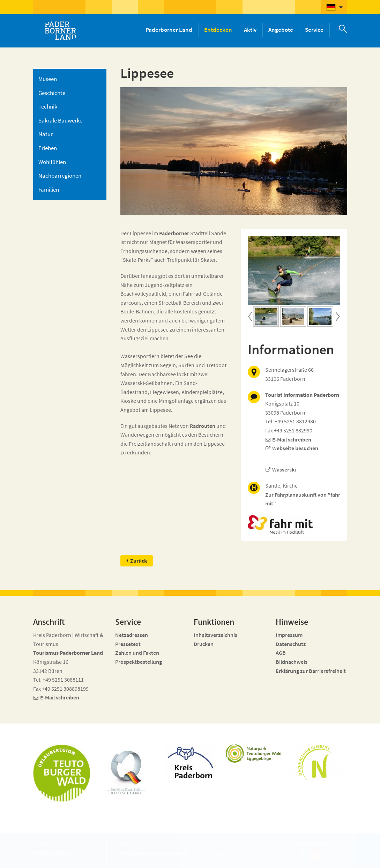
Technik (48, 106)
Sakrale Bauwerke (60, 120)
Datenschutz (291, 644)
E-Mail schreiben (292, 439)
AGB (281, 653)
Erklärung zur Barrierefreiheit (311, 671)
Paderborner (174, 233)
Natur (46, 134)
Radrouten (203, 426)
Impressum (289, 635)
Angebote (281, 30)
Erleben (48, 148)
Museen (48, 79)
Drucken (204, 644)
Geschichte (52, 93)
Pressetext (128, 644)
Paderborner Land (169, 30)
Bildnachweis (292, 662)
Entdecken (218, 30)
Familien (49, 190)
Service (314, 30)
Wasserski (284, 469)
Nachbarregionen (60, 176)
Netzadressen (132, 635)
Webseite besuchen (295, 448)
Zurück (139, 561)
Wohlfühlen (52, 162)
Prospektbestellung (139, 662)
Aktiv (250, 30)
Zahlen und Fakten (137, 653)
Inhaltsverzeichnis (215, 635)
